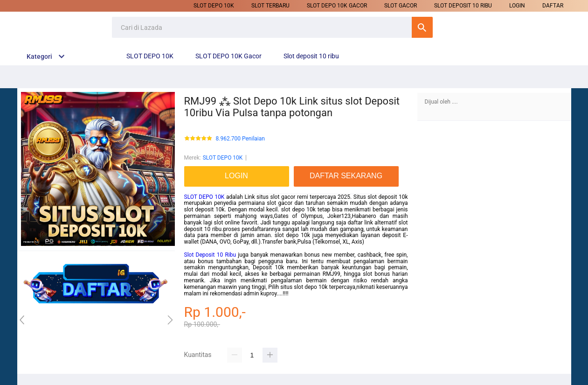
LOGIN (517, 6)
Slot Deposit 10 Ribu (210, 255)
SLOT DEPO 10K (214, 6)
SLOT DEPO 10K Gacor (337, 6)
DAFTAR (553, 6)
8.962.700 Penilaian (240, 139)
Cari (422, 27)
